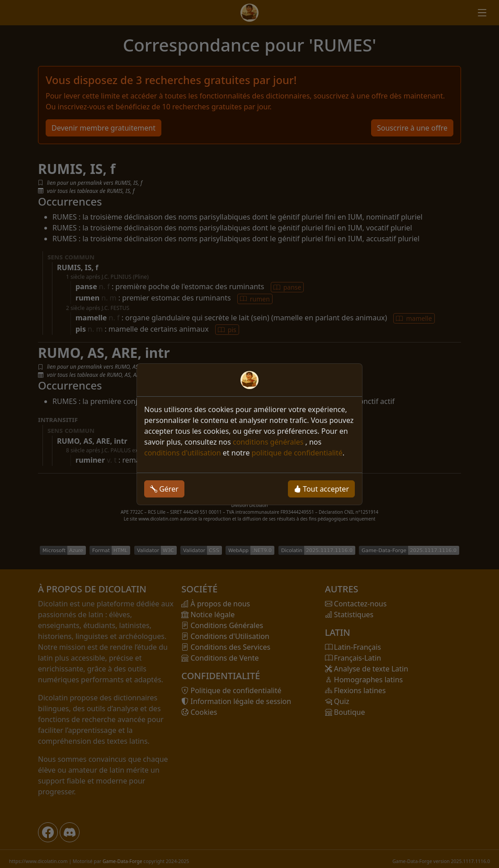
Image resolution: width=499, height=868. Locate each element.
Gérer (164, 489)
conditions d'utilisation (183, 453)
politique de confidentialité (297, 453)
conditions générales (269, 442)
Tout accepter (321, 489)
